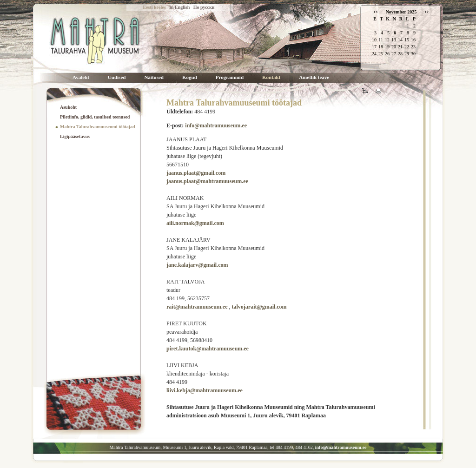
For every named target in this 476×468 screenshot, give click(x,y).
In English (179, 7)
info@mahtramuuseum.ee (216, 125)
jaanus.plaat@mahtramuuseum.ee (207, 181)
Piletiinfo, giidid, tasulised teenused (95, 117)
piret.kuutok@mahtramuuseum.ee (208, 349)
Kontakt (271, 77)
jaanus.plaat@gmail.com (196, 173)
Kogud (190, 77)
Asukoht (68, 107)
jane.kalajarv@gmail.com (197, 265)
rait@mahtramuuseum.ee (197, 307)
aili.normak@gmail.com (195, 223)
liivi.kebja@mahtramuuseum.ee (205, 390)
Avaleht (81, 77)
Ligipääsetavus (75, 136)
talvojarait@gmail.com (259, 307)
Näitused (154, 77)
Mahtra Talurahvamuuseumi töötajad (98, 127)
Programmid (230, 77)
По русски (204, 7)
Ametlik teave (314, 77)
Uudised (117, 77)
